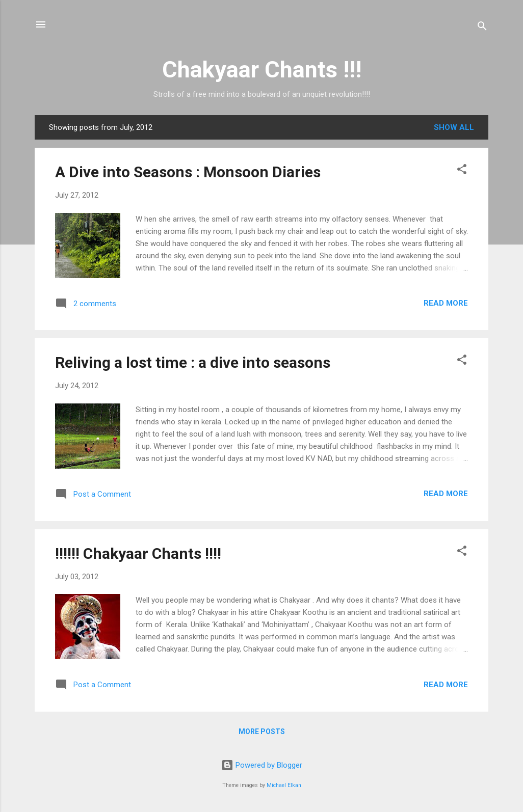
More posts (262, 732)
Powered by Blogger (262, 765)
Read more (446, 303)
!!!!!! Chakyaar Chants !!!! (138, 553)
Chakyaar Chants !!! (262, 70)
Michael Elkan (284, 785)
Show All (454, 127)
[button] (462, 171)
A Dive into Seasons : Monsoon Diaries (188, 172)
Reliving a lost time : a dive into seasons (193, 362)
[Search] (482, 28)
